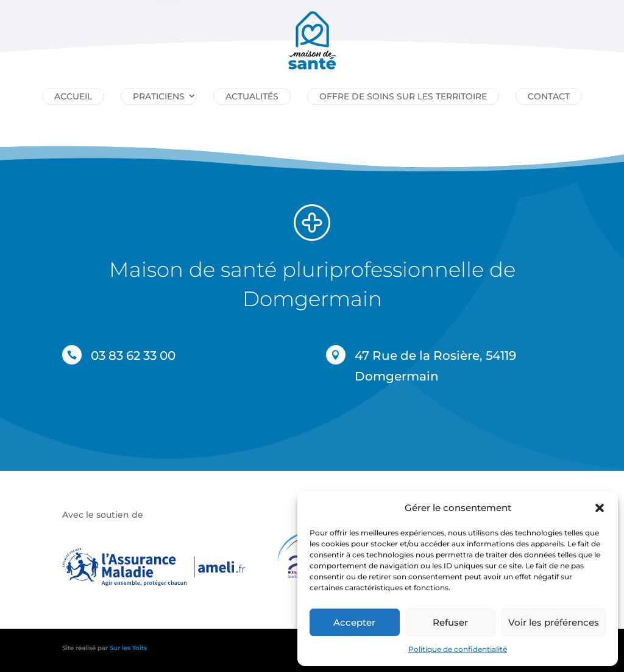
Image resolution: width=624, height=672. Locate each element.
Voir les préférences (554, 622)
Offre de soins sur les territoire (403, 96)
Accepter (354, 622)
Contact (549, 96)
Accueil (73, 96)
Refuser (450, 622)
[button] (600, 508)
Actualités (252, 96)
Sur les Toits (128, 648)
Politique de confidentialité (458, 649)
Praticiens (159, 96)
